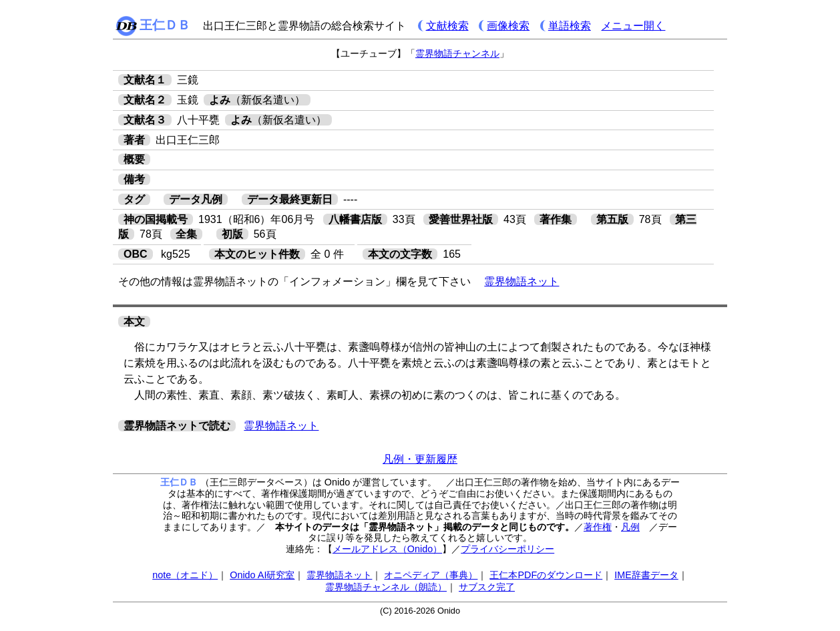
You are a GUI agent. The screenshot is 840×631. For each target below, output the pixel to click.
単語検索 (570, 26)
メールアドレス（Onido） (387, 549)
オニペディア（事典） (431, 575)
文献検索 (447, 26)
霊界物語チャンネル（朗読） (386, 587)
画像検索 (508, 26)
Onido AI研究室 (262, 575)
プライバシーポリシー (507, 549)
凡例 (630, 527)
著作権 (598, 527)
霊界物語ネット (521, 281)
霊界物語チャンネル (457, 53)
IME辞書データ (646, 575)
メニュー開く (633, 26)
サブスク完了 (487, 587)
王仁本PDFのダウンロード (546, 575)
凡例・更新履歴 (420, 459)
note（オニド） (185, 575)
